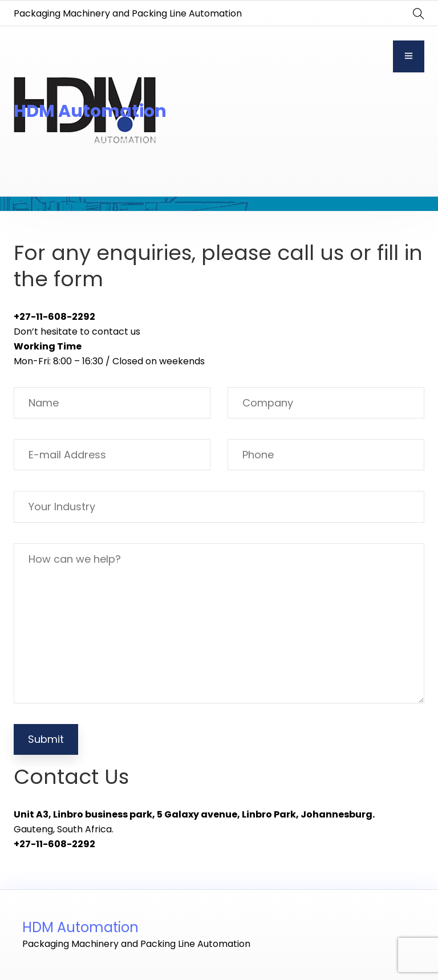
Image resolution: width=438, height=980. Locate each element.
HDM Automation (90, 111)
